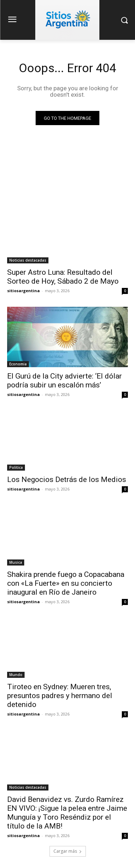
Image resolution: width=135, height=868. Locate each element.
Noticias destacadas (28, 260)
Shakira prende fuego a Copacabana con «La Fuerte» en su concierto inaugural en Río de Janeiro (66, 583)
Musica (16, 562)
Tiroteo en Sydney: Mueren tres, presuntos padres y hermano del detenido (60, 696)
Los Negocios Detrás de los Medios (67, 479)
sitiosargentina (24, 291)
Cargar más (68, 851)
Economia (18, 364)
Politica (16, 467)
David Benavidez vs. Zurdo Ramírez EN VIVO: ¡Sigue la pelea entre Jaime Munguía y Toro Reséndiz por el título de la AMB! (67, 813)
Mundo (16, 675)
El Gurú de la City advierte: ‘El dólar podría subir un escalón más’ (64, 381)
